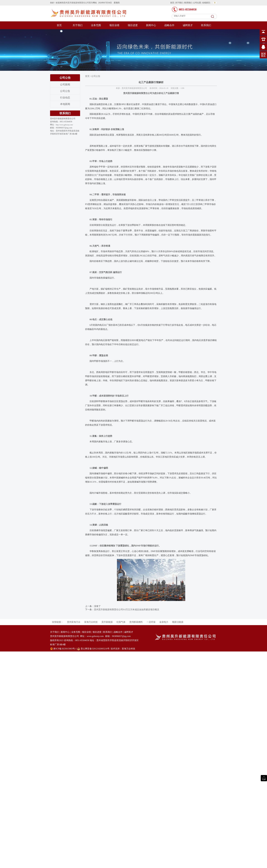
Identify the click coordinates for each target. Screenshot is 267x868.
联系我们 (188, 3)
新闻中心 (151, 25)
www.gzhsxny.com (95, 636)
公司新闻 (65, 85)
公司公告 (65, 91)
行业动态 (65, 98)
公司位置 (197, 3)
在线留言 (206, 3)
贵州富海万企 (74, 622)
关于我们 (179, 3)
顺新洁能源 (178, 622)
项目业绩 (114, 25)
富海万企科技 (91, 622)
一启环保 (151, 622)
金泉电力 (164, 622)
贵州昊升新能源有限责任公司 (76, 3)
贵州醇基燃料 (136, 622)
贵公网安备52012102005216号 (95, 649)
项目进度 (133, 25)
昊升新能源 (107, 622)
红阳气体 (121, 622)
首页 (172, 3)
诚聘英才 (188, 25)
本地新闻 (65, 104)
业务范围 (96, 25)
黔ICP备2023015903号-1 (65, 649)
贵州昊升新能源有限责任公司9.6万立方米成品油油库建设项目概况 (127, 610)
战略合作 (169, 25)
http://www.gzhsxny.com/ (64, 125)
